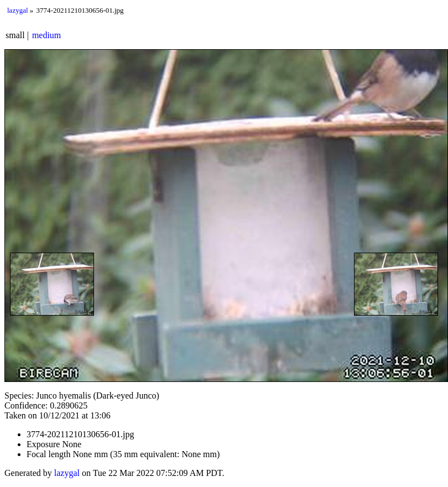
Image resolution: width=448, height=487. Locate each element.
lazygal (18, 10)
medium (46, 35)
